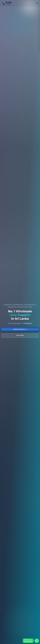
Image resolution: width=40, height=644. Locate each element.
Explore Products (20, 329)
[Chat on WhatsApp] (37, 641)
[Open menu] (37, 3)
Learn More (20, 335)
